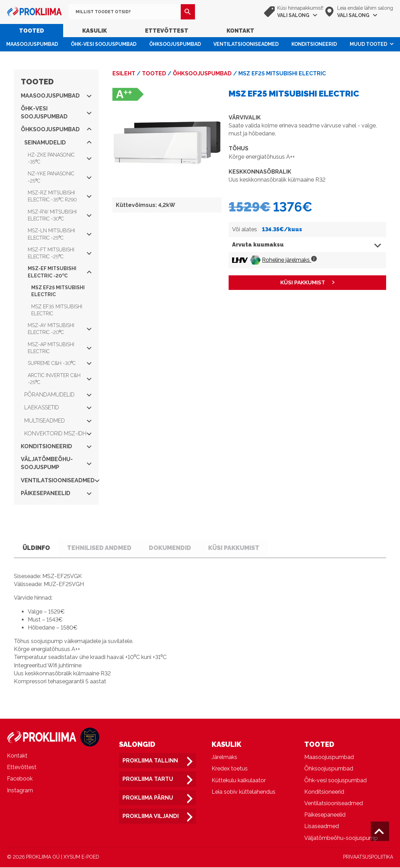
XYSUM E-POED (81, 857)
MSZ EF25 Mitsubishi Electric (58, 291)
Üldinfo (38, 548)
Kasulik (95, 31)
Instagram (20, 791)
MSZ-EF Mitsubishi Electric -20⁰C (60, 272)
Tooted (32, 31)
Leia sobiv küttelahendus (244, 792)
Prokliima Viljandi (151, 816)
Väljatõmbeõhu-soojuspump (56, 463)
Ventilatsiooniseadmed (246, 44)
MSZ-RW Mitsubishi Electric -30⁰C (60, 215)
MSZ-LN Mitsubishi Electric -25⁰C (60, 234)
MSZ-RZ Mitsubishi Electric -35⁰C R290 (60, 196)
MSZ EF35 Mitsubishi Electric (57, 310)
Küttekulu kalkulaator (239, 781)
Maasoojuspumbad (32, 44)
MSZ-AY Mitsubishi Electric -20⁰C (60, 329)
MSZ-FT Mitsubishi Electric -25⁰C (60, 253)
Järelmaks (224, 758)
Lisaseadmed (322, 827)
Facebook (20, 779)
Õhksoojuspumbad (175, 44)
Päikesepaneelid (56, 493)
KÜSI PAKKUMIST (303, 283)
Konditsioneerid (314, 44)
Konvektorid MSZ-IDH (58, 433)
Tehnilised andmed (105, 548)
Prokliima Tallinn (150, 761)
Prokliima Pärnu (148, 798)
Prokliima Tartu (148, 780)
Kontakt (240, 31)
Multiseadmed (58, 421)
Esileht (124, 73)
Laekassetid (58, 407)
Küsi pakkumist (246, 548)
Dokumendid (179, 548)
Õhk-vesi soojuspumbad (104, 44)
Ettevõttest (167, 31)
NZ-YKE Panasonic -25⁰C (60, 177)
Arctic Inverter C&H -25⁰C (60, 379)
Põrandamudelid (58, 395)
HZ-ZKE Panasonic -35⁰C (60, 158)
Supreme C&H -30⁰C (60, 363)
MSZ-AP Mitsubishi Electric (60, 348)
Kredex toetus (230, 769)
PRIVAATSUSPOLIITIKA (368, 857)
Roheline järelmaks (289, 260)
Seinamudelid (58, 143)
